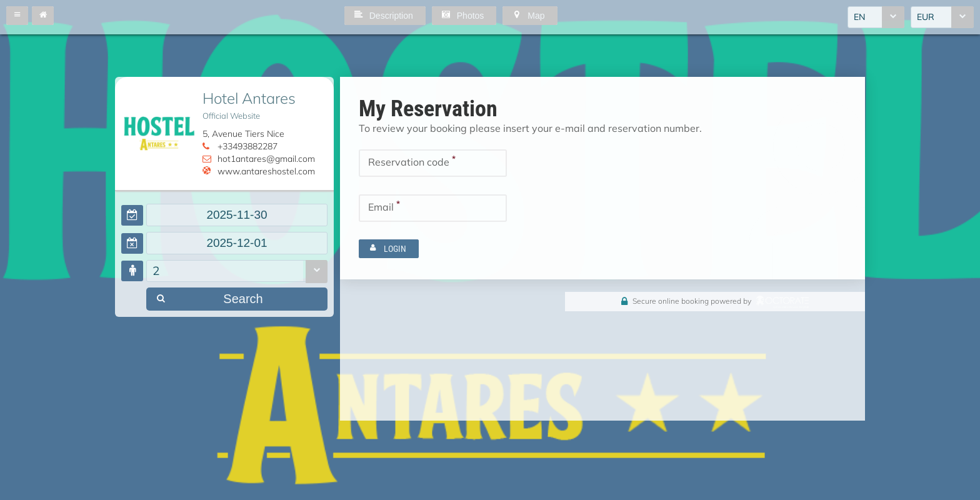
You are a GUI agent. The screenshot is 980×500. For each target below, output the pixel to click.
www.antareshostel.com (266, 171)
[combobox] (876, 17)
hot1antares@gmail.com (266, 159)
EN (859, 17)
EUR (926, 17)
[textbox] (237, 215)
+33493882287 (247, 146)
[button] (17, 16)
